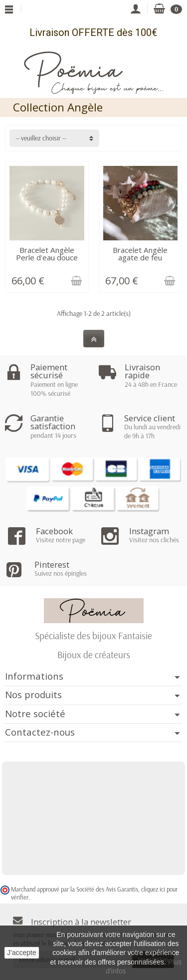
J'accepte (22, 953)
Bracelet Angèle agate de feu (140, 254)
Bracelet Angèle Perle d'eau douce (47, 254)
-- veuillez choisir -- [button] (41, 138)
